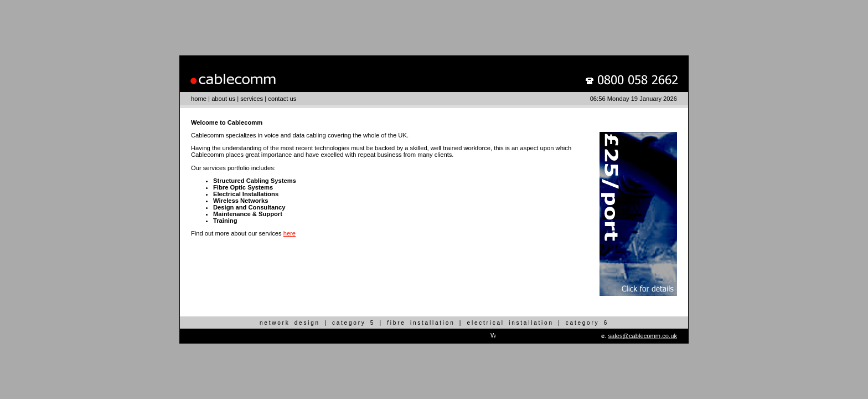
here (290, 233)
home (199, 99)
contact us (282, 99)
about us (223, 99)
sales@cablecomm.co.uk (642, 336)
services (252, 99)
